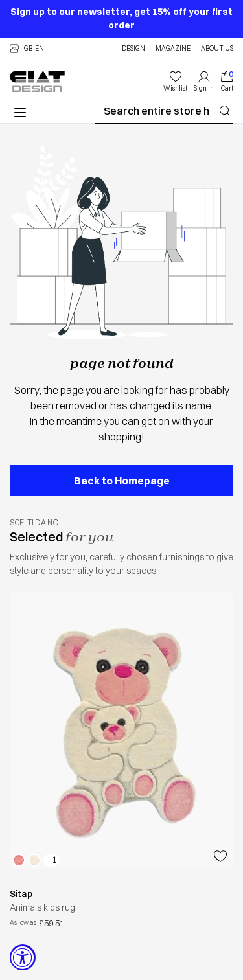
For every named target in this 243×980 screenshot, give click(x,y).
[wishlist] (175, 82)
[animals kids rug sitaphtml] (121, 731)
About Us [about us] (217, 49)
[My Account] (204, 82)
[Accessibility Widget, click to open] (23, 957)
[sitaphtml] (121, 894)
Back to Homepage (122, 481)
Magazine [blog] (173, 49)
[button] (27, 49)
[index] (227, 82)
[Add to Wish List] (220, 856)
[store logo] (37, 81)
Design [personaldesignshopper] (133, 49)
